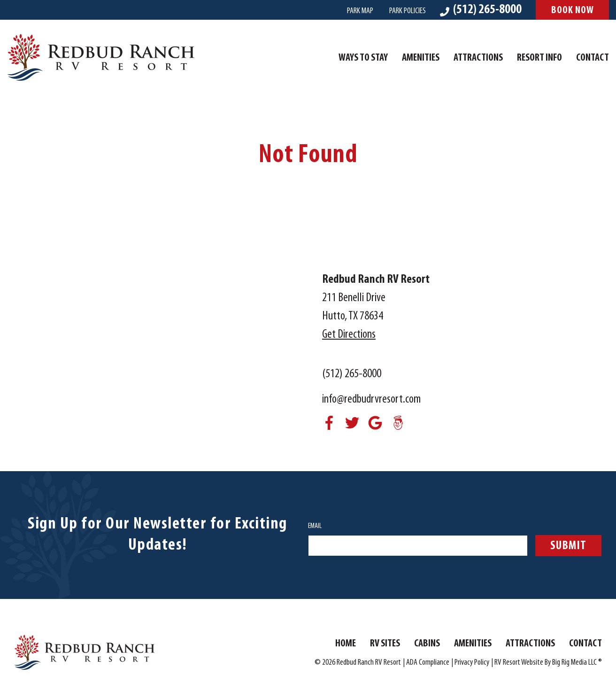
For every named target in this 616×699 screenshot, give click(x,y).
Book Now (572, 11)
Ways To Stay (363, 58)
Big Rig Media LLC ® (577, 663)
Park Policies (408, 11)
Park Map (360, 11)
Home (346, 644)
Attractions (478, 58)
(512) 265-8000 (352, 374)
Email (315, 526)
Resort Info (539, 58)
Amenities (421, 58)
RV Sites (385, 644)
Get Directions (349, 335)
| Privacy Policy (470, 663)
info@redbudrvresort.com (371, 400)
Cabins (427, 644)
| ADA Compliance (426, 663)
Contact (593, 58)
